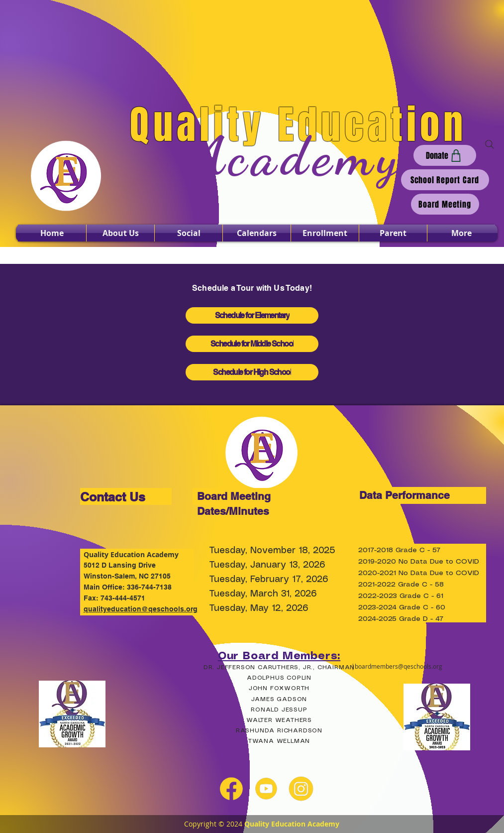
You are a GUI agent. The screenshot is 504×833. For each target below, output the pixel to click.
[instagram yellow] (301, 789)
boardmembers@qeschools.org (399, 666)
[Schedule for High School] (252, 372)
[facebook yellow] (231, 789)
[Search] (490, 144)
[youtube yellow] (266, 789)
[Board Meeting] (445, 204)
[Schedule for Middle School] (252, 344)
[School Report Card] (445, 180)
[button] (120, 233)
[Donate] (445, 155)
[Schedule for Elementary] (252, 315)
